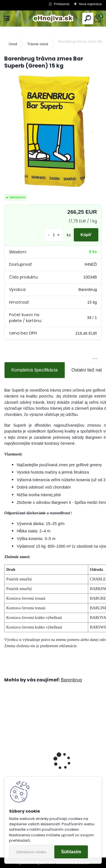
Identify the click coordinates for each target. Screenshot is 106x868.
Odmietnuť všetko (31, 852)
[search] (88, 19)
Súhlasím (71, 852)
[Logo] (53, 19)
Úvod (13, 44)
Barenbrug (71, 680)
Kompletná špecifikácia (34, 370)
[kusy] (54, 235)
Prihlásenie (62, 4)
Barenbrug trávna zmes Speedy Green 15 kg (53, 769)
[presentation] (7, 751)
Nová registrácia (90, 4)
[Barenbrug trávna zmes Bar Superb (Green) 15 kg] (53, 132)
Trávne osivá (38, 44)
